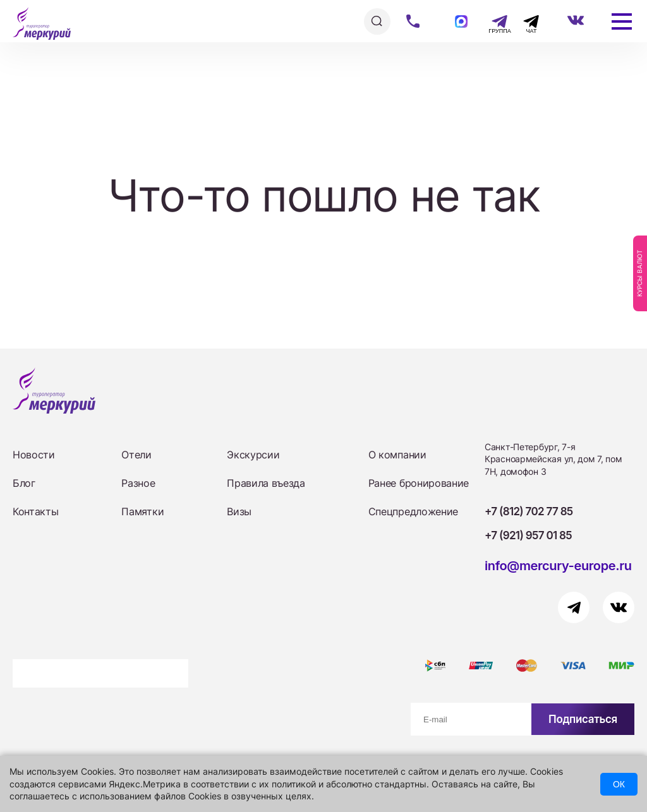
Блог (24, 483)
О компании (397, 455)
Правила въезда (266, 483)
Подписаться (583, 719)
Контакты (35, 511)
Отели (136, 455)
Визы (239, 511)
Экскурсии (253, 455)
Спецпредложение (413, 511)
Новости (34, 455)
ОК (619, 784)
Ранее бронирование (419, 483)
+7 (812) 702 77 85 (529, 511)
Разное (138, 483)
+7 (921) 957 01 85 (528, 535)
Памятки (142, 511)
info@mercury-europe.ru (558, 566)
